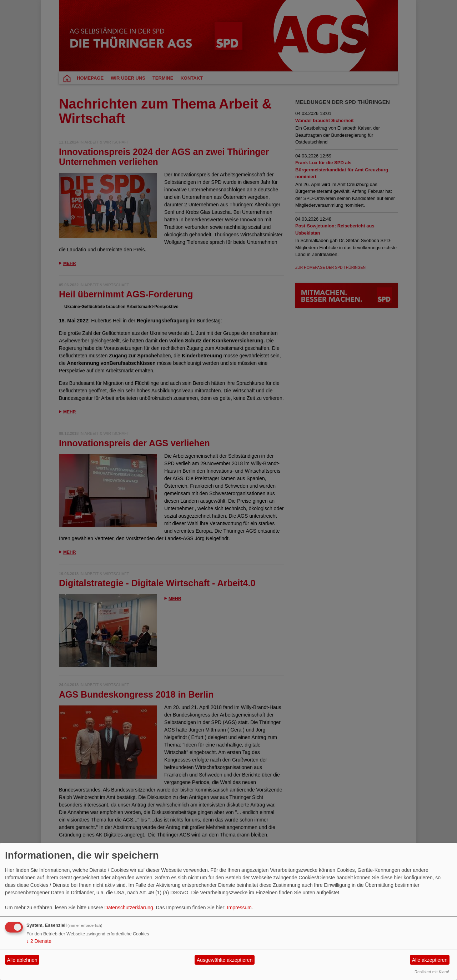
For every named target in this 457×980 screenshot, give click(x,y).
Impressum (239, 908)
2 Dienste (39, 941)
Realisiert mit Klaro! (432, 972)
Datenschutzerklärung (129, 908)
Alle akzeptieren (430, 960)
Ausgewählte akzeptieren (225, 960)
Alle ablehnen (22, 960)
